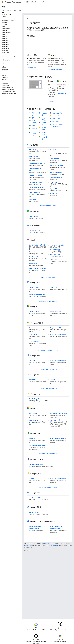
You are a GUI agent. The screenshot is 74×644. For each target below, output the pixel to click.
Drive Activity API (34, 335)
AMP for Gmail (34, 257)
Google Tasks (56, 119)
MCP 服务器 (52, 2)
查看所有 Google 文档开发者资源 (48, 369)
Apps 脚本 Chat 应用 (56, 312)
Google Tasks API (35, 498)
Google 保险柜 (57, 122)
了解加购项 (51, 101)
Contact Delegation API (36, 188)
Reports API (54, 189)
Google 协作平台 (57, 113)
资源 (43, 2)
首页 (4, 7)
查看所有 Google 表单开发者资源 (48, 388)
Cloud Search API (34, 231)
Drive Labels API (34, 342)
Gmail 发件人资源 (55, 255)
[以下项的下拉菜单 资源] (46, 2)
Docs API (32, 361)
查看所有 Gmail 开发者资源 (48, 277)
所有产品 (34, 2)
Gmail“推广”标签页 (55, 250)
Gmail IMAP (53, 260)
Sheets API (32, 438)
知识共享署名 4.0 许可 (49, 544)
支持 (20, 11)
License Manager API (56, 177)
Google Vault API (34, 512)
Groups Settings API (56, 172)
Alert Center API (34, 157)
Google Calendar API (35, 288)
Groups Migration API (56, 166)
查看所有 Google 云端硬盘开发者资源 (48, 350)
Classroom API (34, 216)
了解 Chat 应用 (62, 93)
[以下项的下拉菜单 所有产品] (38, 2)
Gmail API (32, 252)
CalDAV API (53, 288)
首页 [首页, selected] (27, 2)
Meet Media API (34, 420)
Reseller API (54, 194)
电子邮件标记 (33, 264)
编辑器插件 (32, 380)
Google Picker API (55, 328)
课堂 (33, 118)
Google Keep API (34, 399)
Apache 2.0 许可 (28, 545)
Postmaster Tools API (57, 245)
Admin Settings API (35, 150)
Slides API (32, 479)
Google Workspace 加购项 (37, 245)
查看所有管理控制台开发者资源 (48, 206)
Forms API (53, 380)
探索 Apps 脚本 (32, 67)
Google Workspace (36, 19)
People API (53, 182)
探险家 (9, 11)
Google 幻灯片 (57, 116)
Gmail (33, 125)
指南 (15, 11)
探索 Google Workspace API (56, 69)
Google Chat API (34, 312)
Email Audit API (54, 159)
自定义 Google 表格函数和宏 (37, 445)
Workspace (13, 2)
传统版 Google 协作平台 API (37, 464)
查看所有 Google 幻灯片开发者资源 (48, 487)
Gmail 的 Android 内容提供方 (38, 268)
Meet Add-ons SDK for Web (58, 413)
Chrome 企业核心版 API (36, 164)
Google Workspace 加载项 (37, 294)
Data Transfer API (35, 192)
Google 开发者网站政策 (52, 545)
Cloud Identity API (34, 183)
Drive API (32, 328)
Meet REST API (34, 413)
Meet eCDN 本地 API (56, 420)
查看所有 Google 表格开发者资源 (48, 454)
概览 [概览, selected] (3, 11)
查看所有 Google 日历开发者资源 (48, 301)
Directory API (33, 199)
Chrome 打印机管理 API (36, 176)
